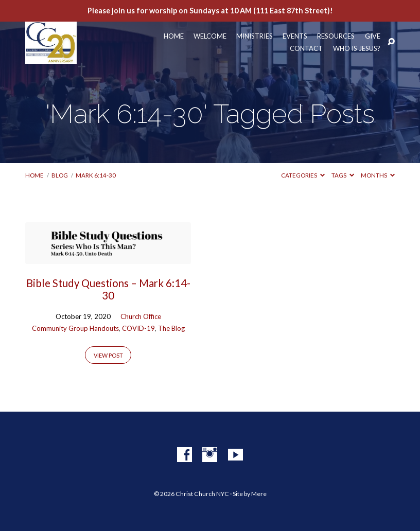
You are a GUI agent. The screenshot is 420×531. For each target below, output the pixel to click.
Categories (303, 175)
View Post (108, 355)
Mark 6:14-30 (96, 175)
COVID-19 (138, 328)
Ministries (255, 36)
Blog (60, 175)
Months (378, 175)
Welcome (210, 36)
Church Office (141, 316)
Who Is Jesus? (357, 49)
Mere (259, 494)
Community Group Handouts (75, 328)
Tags (343, 175)
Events (295, 36)
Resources (336, 36)
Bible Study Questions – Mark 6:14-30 (108, 289)
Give (373, 36)
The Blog (171, 328)
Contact (306, 49)
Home (174, 36)
